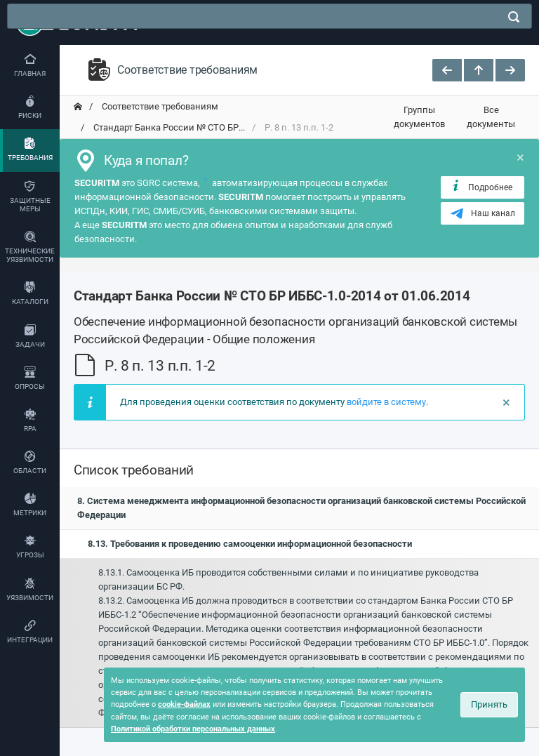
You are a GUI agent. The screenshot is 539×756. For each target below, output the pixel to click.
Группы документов (419, 117)
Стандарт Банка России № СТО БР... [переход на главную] (168, 127)
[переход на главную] (78, 107)
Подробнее (481, 187)
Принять (489, 704)
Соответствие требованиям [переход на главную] (159, 106)
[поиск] (514, 17)
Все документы (491, 117)
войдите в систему (386, 402)
